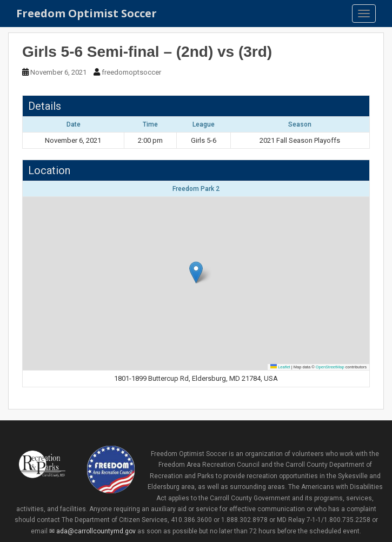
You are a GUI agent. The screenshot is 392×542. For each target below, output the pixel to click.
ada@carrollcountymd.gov (96, 531)
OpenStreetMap (330, 367)
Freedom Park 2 (196, 189)
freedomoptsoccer (131, 72)
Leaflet (280, 367)
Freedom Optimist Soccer (87, 13)
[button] (196, 272)
